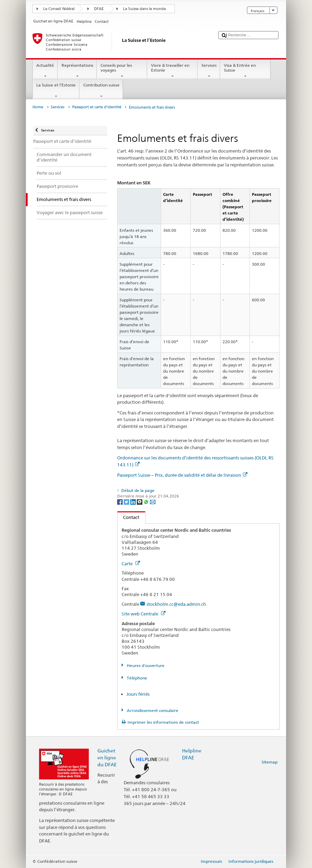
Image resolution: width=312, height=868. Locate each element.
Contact (129, 517)
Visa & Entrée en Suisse (245, 71)
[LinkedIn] (134, 502)
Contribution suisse (101, 91)
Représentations (77, 71)
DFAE (99, 9)
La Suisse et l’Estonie (56, 91)
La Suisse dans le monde (144, 9)
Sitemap (270, 762)
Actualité (45, 71)
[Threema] (140, 502)
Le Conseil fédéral (59, 9)
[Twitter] (127, 502)
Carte (131, 564)
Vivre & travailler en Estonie (172, 71)
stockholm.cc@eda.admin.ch (176, 604)
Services (209, 71)
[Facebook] (120, 502)
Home (38, 107)
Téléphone (136, 678)
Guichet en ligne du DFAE (107, 757)
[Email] (153, 502)
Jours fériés (138, 694)
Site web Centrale (144, 614)
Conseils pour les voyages (122, 71)
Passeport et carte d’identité (97, 107)
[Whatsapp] (147, 502)
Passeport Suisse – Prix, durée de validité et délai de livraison (182, 475)
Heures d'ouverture (145, 665)
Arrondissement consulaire (152, 710)
